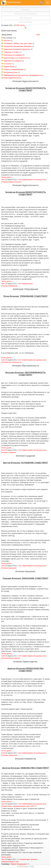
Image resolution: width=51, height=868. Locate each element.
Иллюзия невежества (9, 755)
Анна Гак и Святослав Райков (25, 14)
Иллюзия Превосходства (10, 658)
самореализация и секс (10, 862)
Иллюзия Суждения (9, 452)
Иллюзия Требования (9, 286)
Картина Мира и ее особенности (16, 58)
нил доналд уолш (40, 180)
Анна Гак (25, 10)
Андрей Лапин (9, 67)
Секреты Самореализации (14, 69)
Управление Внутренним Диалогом (17, 49)
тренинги (34, 859)
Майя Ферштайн (26, 18)
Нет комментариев (26, 180)
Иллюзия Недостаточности (11, 78)
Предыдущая (21, 864)
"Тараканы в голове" (11, 52)
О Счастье (8, 64)
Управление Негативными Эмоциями (18, 46)
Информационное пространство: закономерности (22, 75)
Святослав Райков (25, 22)
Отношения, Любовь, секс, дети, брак (18, 43)
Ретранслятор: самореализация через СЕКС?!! (19, 806)
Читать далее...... (8, 177)
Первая (13, 864)
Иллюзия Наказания (9, 568)
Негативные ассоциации (13, 55)
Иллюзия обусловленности (11, 362)
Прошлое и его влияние (13, 61)
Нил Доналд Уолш (11, 72)
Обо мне (7, 41)
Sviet (38, 35)
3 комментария (24, 859)
